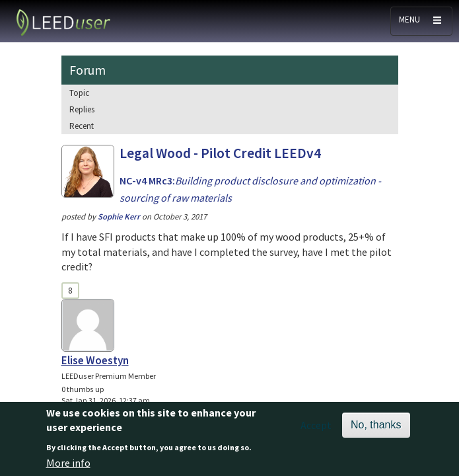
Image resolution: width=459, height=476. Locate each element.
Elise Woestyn (95, 360)
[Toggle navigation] (421, 21)
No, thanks (376, 429)
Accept (316, 430)
